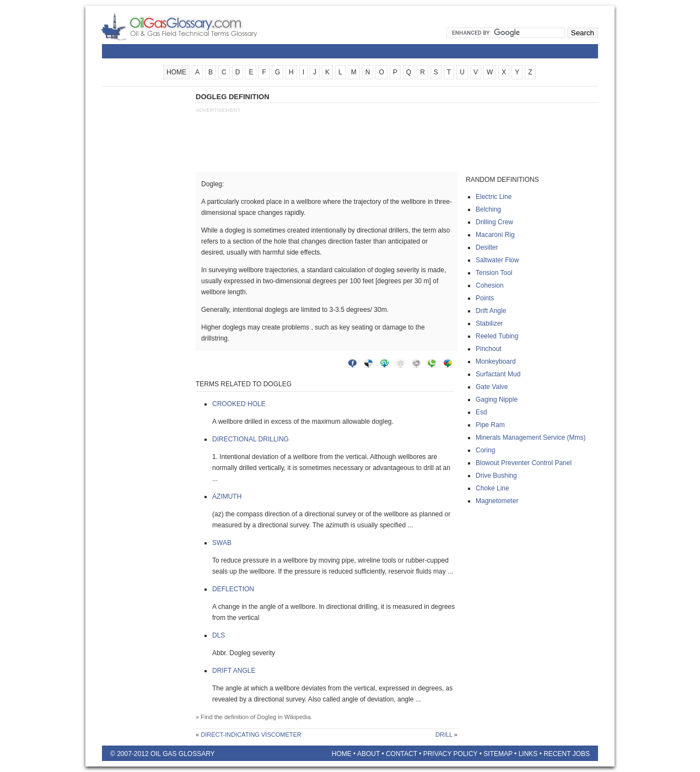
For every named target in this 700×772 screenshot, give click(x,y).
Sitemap (498, 754)
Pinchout (489, 349)
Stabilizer (489, 323)
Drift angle (234, 671)
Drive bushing (496, 476)
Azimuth (227, 496)
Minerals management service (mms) (531, 438)
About (368, 754)
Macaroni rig (495, 235)
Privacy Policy (451, 754)
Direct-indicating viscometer (251, 735)
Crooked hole (239, 404)
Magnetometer (497, 501)
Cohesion (490, 285)
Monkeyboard (496, 361)
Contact (402, 754)
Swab (222, 543)
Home (342, 754)
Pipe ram (490, 425)
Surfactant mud (498, 374)
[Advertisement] (146, 257)
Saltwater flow (497, 260)
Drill (444, 735)
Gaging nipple (497, 400)
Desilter (487, 247)
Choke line (492, 488)
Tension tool (494, 273)
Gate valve (492, 387)
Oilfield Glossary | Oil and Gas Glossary (193, 26)
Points (485, 298)
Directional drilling (251, 439)
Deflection (233, 589)
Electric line (494, 197)
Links (528, 754)
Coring (485, 450)
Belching (488, 209)
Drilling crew (494, 222)
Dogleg (266, 717)
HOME (176, 72)
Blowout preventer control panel (524, 463)
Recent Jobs (567, 754)
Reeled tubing (497, 336)
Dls (219, 635)
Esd (481, 412)
